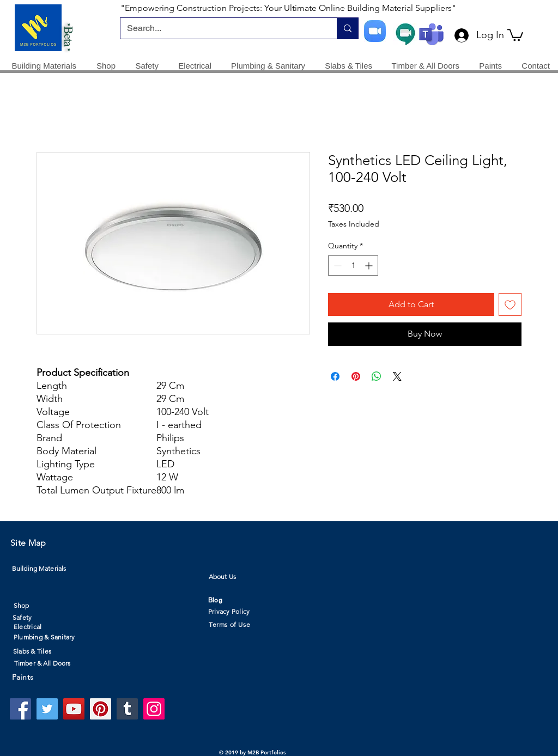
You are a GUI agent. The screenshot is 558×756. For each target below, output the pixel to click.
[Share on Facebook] (335, 376)
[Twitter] (47, 709)
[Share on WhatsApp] (377, 376)
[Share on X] (397, 376)
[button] (515, 34)
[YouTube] (74, 709)
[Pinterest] (101, 709)
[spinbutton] (353, 266)
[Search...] (220, 28)
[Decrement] (336, 266)
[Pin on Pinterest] (356, 376)
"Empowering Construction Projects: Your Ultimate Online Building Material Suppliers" (288, 8)
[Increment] (370, 266)
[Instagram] (154, 709)
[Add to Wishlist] (510, 304)
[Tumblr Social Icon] (127, 709)
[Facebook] (20, 709)
